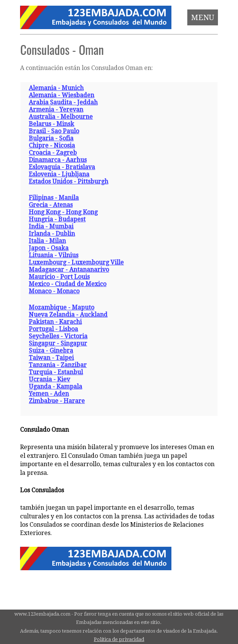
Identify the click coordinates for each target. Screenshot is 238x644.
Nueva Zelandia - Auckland (68, 315)
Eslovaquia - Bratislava (62, 167)
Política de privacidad (119, 639)
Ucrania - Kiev (49, 379)
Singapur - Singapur (58, 343)
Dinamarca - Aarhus (58, 160)
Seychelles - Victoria (58, 336)
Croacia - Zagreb (53, 153)
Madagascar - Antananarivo (69, 270)
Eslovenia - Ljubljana (59, 174)
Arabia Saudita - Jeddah (63, 102)
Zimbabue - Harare (57, 401)
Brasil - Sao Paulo (54, 131)
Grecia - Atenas (51, 205)
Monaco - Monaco (54, 291)
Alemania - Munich (56, 88)
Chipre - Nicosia (52, 145)
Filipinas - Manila (54, 198)
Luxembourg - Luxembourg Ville (76, 262)
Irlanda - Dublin (52, 234)
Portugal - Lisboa (53, 329)
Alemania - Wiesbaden (61, 95)
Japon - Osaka (49, 248)
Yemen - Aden (49, 394)
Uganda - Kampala (55, 387)
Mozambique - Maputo (61, 307)
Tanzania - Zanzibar (58, 365)
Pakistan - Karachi (55, 322)
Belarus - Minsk (51, 124)
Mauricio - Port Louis (59, 277)
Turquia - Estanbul (56, 372)
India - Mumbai (51, 226)
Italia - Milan (47, 241)
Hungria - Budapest (57, 219)
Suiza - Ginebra (51, 351)
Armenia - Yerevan (56, 110)
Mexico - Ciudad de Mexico (68, 284)
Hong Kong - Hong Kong (63, 212)
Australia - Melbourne (61, 117)
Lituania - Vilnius (54, 255)
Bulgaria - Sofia (51, 138)
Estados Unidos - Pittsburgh (68, 181)
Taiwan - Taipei (51, 358)
